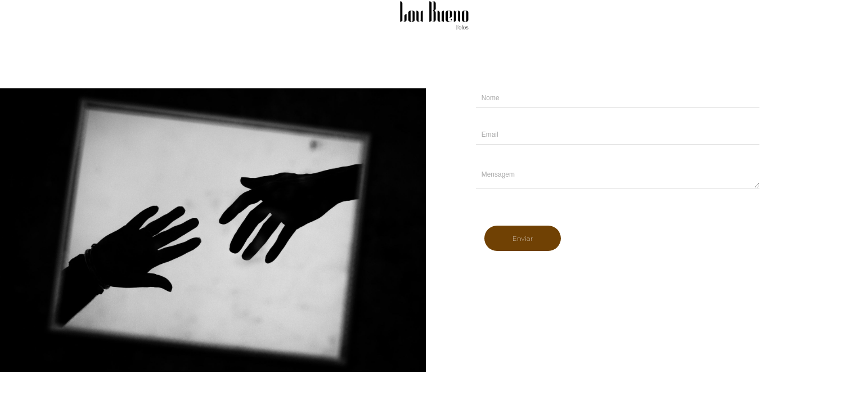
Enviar (523, 238)
